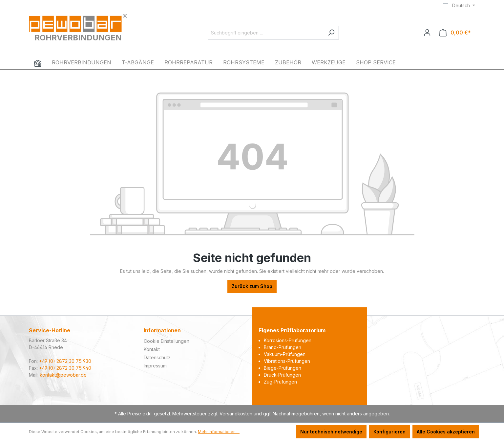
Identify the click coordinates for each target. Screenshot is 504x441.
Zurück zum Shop (252, 286)
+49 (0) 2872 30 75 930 (65, 361)
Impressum (155, 366)
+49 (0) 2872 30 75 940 (65, 368)
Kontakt (152, 349)
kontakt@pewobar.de (63, 375)
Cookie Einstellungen (167, 341)
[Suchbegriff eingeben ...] (266, 33)
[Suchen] (331, 33)
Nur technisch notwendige (331, 432)
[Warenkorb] (455, 33)
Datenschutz (157, 357)
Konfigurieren (389, 432)
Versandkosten (236, 414)
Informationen (162, 330)
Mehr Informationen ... (219, 432)
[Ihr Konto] (427, 33)
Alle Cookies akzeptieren (446, 432)
